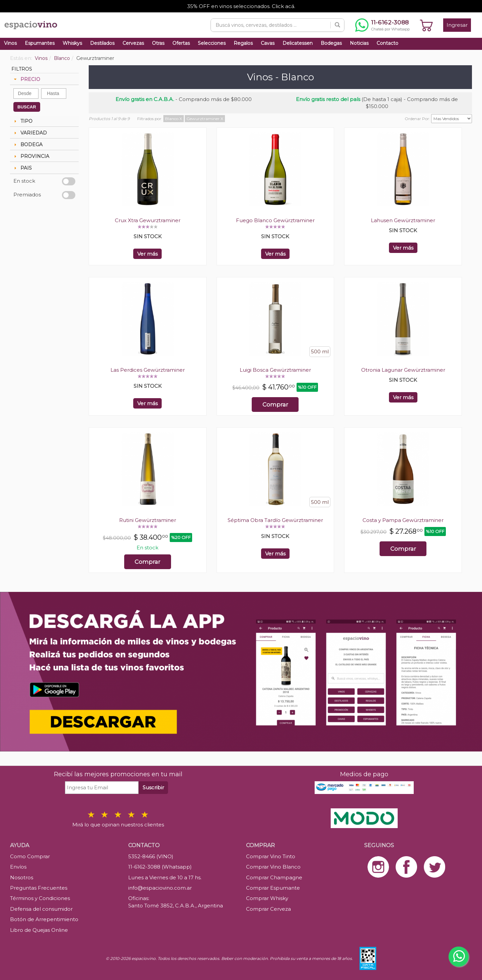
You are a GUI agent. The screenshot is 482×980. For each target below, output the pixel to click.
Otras (158, 43)
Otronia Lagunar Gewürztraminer (403, 370)
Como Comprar (30, 856)
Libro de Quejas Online (39, 930)
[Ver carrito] (426, 25)
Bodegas (331, 43)
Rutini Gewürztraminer (148, 520)
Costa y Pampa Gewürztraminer (403, 520)
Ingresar (457, 25)
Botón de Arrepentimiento (44, 919)
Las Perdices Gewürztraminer (148, 370)
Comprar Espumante (273, 888)
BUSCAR (27, 107)
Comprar (275, 405)
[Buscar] (337, 25)
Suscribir (153, 787)
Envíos (18, 867)
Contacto (387, 43)
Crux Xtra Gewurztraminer (148, 220)
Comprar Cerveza (268, 909)
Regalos (243, 43)
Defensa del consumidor (41, 909)
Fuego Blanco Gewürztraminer (275, 220)
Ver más (147, 254)
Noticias (359, 43)
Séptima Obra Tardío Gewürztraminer (275, 520)
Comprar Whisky (267, 898)
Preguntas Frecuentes (39, 888)
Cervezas (133, 43)
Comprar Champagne (274, 877)
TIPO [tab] (22, 121)
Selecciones (212, 43)
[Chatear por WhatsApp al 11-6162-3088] (382, 25)
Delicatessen (298, 43)
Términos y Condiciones (40, 898)
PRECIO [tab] (26, 79)
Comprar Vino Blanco (273, 867)
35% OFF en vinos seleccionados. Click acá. (241, 6)
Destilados (102, 43)
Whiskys (72, 43)
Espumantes (40, 43)
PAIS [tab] (22, 168)
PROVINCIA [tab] (31, 156)
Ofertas (181, 43)
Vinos (10, 43)
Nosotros (22, 877)
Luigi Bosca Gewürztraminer (275, 370)
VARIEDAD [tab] (30, 133)
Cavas (268, 43)
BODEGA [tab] (27, 145)
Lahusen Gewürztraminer (403, 220)
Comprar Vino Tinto (271, 856)
